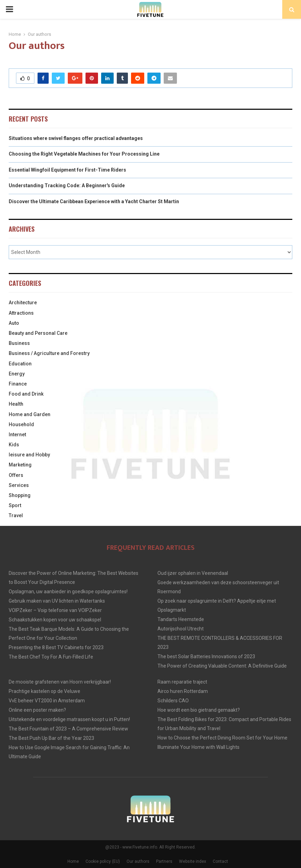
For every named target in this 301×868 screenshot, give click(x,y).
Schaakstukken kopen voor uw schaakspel (55, 620)
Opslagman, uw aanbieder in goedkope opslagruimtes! (68, 592)
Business (19, 343)
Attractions (21, 313)
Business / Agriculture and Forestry (49, 353)
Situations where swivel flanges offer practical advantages (76, 138)
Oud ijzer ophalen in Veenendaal (193, 573)
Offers (16, 475)
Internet (17, 435)
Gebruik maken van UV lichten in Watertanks (57, 601)
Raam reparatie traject (182, 682)
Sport (15, 505)
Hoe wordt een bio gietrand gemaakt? (199, 710)
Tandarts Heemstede (181, 619)
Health (16, 404)
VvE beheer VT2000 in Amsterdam (47, 701)
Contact (220, 861)
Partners (164, 861)
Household (21, 424)
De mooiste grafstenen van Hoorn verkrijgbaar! (60, 682)
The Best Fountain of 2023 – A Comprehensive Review (68, 729)
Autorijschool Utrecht (181, 629)
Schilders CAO (173, 701)
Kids (14, 445)
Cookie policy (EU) (103, 861)
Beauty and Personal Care (38, 333)
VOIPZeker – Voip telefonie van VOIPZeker (55, 610)
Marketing (20, 465)
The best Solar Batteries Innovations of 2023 (206, 656)
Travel (16, 515)
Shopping (20, 495)
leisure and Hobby (29, 455)
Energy (17, 374)
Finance (18, 384)
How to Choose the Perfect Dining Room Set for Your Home (222, 738)
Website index (193, 861)
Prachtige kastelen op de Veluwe (44, 691)
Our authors (138, 861)
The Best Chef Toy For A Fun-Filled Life (51, 657)
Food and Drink (26, 394)
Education (20, 364)
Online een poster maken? (37, 710)
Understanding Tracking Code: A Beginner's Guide (67, 185)
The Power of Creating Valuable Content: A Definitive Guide (222, 666)
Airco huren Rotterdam (183, 691)
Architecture (23, 303)
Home (73, 861)
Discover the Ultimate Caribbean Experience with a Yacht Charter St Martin (94, 201)
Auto (14, 323)
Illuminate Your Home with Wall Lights (198, 747)
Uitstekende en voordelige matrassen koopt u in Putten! (69, 719)
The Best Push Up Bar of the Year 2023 (51, 738)
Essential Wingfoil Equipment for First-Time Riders (67, 170)
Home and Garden (30, 414)
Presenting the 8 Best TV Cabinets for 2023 (56, 647)
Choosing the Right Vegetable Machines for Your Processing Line (84, 154)
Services (19, 485)
